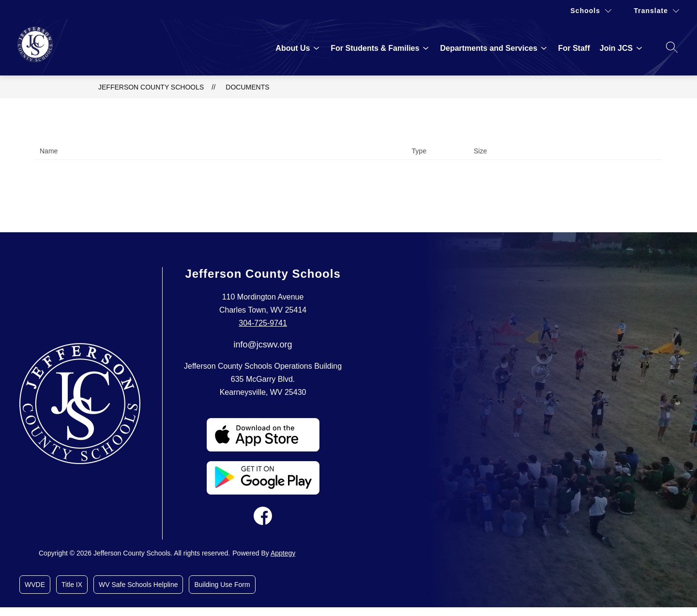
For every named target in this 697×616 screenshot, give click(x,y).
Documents (247, 87)
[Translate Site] (657, 11)
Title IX (72, 585)
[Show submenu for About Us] (293, 48)
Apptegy (283, 553)
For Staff (574, 48)
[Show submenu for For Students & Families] (375, 48)
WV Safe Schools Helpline (138, 585)
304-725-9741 (263, 323)
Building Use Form (222, 585)
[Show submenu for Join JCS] (616, 48)
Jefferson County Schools (151, 87)
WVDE (35, 585)
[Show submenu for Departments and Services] (489, 48)
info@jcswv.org (263, 345)
